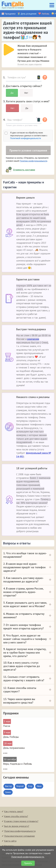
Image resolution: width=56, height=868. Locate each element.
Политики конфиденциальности (34, 161)
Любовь (45, 14)
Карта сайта (10, 841)
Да (12, 93)
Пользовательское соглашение (19, 836)
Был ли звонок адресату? (17, 826)
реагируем (33, 339)
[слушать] (9, 50)
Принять (28, 863)
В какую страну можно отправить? (21, 821)
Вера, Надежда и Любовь (18, 764)
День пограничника (14, 748)
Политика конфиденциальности (20, 831)
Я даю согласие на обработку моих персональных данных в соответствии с (29, 135)
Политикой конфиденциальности (26, 138)
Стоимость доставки (24, 170)
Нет (26, 93)
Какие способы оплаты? (16, 817)
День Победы (11, 737)
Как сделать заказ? (14, 812)
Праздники (10, 14)
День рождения (29, 14)
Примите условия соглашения (28, 150)
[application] (8, 49)
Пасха (7, 726)
